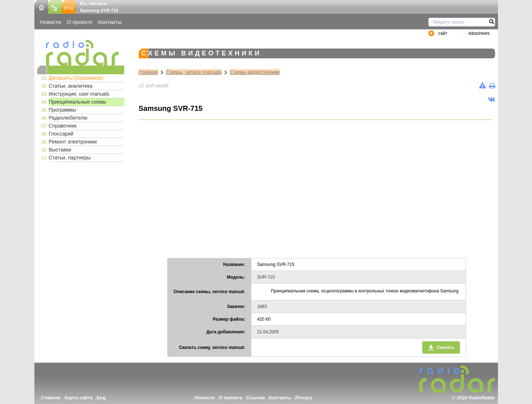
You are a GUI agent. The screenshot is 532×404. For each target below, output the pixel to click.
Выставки (60, 150)
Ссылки (256, 398)
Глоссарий (61, 134)
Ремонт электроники (73, 142)
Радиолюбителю (68, 118)
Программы (63, 110)
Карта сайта (79, 398)
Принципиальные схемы (78, 102)
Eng (101, 398)
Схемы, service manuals (194, 72)
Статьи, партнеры (70, 158)
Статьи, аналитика (71, 86)
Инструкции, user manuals (79, 94)
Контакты (110, 22)
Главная (148, 72)
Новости (51, 22)
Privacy (304, 398)
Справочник (63, 126)
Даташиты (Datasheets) (76, 78)
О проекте (80, 22)
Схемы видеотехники (255, 72)
